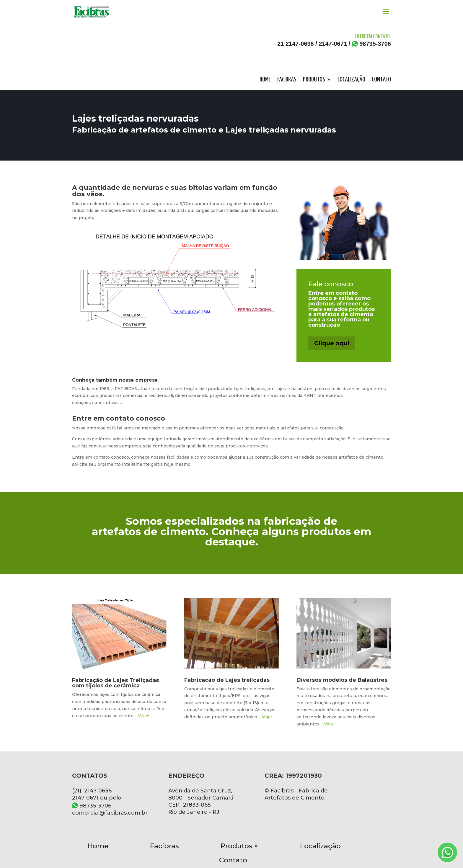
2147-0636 (300, 44)
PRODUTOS (314, 80)
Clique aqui (332, 343)
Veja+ (144, 716)
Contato (233, 859)
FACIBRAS (287, 80)
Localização (320, 845)
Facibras (164, 845)
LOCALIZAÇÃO (351, 80)
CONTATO (381, 80)
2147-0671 (333, 44)
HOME (265, 80)
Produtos (237, 845)
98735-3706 (371, 44)
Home (98, 845)
